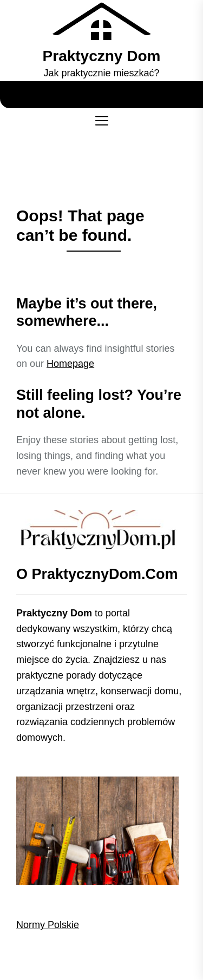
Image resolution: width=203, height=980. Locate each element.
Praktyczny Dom (102, 56)
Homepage (70, 364)
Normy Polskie (48, 925)
